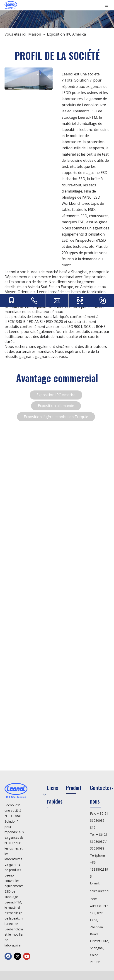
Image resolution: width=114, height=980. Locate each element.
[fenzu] (29, 79)
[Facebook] (8, 956)
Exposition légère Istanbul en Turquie (56, 417)
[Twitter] (17, 956)
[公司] (57, 19)
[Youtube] (27, 956)
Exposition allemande (56, 406)
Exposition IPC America (56, 395)
